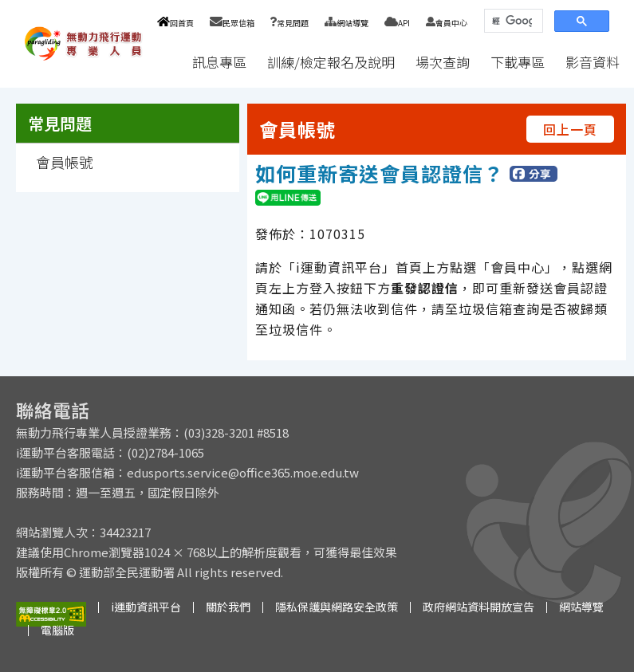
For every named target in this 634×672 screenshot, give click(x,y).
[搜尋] (512, 21)
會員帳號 (65, 162)
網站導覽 (347, 23)
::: (167, 62)
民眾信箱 (232, 23)
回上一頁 (570, 129)
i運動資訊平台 (146, 607)
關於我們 (228, 607)
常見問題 (289, 23)
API (397, 23)
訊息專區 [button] (219, 62)
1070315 (337, 234)
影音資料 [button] (593, 62)
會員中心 (447, 23)
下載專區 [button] (518, 62)
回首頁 (175, 23)
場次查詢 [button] (443, 62)
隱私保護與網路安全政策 (337, 607)
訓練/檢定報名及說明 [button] (331, 62)
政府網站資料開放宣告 (478, 607)
